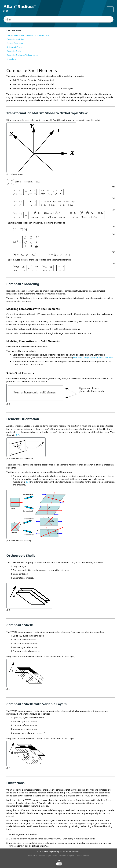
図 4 (28, 482)
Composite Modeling (15, 39)
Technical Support (66, 856)
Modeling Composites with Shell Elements (93, 358)
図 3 (17, 435)
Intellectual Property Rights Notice (43, 856)
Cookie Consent (82, 856)
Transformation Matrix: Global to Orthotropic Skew (28, 35)
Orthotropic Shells (14, 47)
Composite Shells (14, 51)
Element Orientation (15, 43)
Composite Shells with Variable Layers (22, 55)
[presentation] (11, 182)
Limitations (11, 59)
